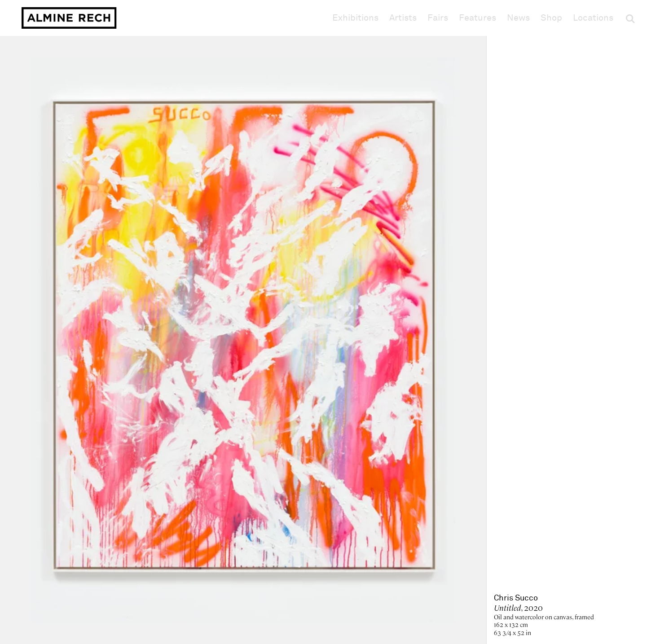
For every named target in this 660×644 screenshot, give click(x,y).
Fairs (438, 18)
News (518, 18)
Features (477, 18)
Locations (593, 18)
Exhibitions (355, 18)
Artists (403, 18)
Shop (551, 18)
